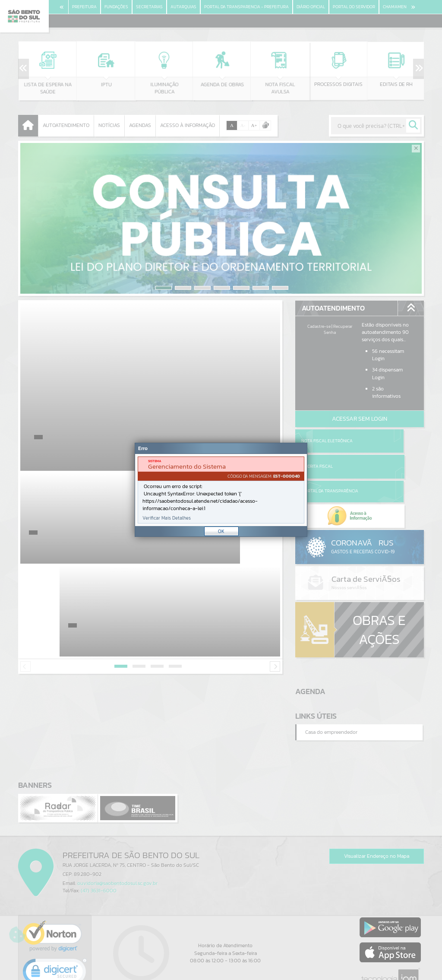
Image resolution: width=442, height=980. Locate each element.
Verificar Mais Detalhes (167, 518)
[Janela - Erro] (221, 490)
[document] (221, 490)
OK (221, 531)
